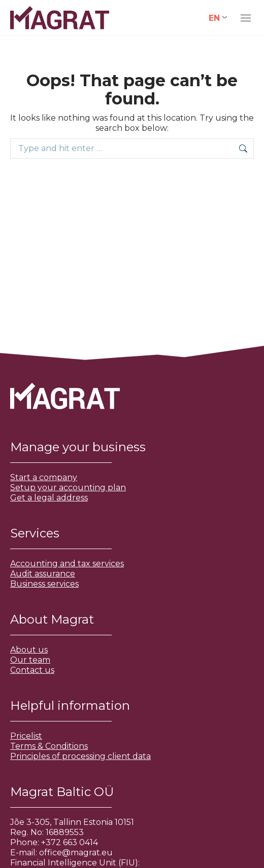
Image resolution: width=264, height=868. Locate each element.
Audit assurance (43, 574)
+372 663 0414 (70, 842)
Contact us (32, 670)
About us (29, 650)
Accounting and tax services (67, 564)
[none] (218, 18)
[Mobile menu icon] (246, 18)
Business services (44, 584)
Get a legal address (49, 498)
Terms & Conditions (49, 746)
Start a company (44, 477)
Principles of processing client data (80, 756)
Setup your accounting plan (68, 487)
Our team (30, 660)
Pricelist (26, 736)
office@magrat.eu (76, 853)
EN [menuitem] (214, 17)
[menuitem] (218, 18)
